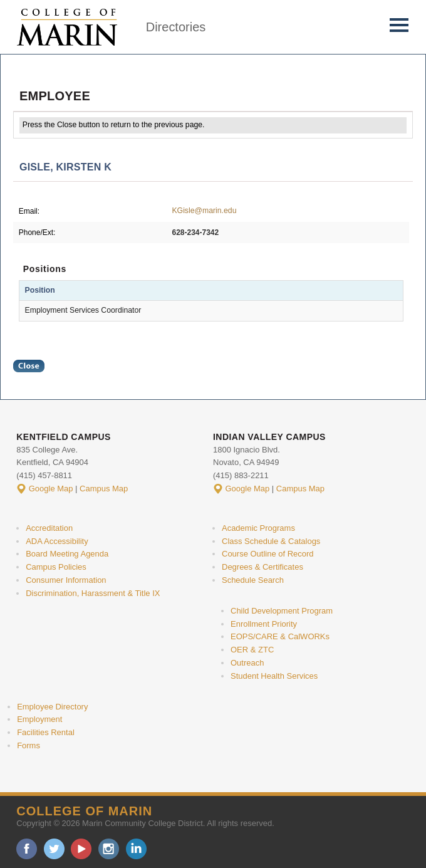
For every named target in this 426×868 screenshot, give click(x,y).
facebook (27, 849)
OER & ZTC (252, 650)
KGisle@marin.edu (204, 211)
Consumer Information (66, 580)
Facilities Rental (46, 732)
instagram (109, 849)
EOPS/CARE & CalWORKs (280, 636)
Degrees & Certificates (262, 567)
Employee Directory (52, 707)
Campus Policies (56, 567)
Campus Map (104, 489)
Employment (39, 719)
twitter (54, 849)
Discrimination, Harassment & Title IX (93, 593)
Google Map (51, 489)
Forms (29, 745)
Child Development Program (282, 611)
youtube (81, 849)
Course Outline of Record (268, 554)
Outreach (247, 663)
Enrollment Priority (264, 624)
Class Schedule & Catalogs (271, 541)
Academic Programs (258, 528)
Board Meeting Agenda (67, 554)
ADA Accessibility (57, 541)
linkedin (136, 849)
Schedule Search (253, 580)
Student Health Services (274, 676)
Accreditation (49, 528)
